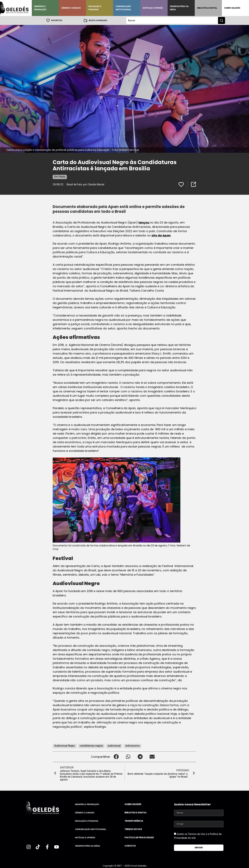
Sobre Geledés (232, 8)
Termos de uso (133, 829)
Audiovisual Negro (65, 746)
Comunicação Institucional (123, 8)
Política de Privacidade (139, 838)
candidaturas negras (91, 746)
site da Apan (161, 235)
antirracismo (132, 746)
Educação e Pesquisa (95, 8)
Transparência (134, 821)
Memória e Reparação (40, 8)
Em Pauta (60, 177)
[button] (116, 757)
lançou (144, 222)
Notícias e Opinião (153, 8)
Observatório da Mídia (179, 8)
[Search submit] (222, 20)
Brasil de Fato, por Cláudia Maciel (85, 184)
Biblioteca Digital (207, 8)
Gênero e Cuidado (71, 8)
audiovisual (114, 746)
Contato (130, 846)
